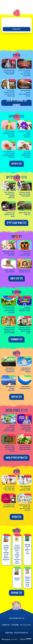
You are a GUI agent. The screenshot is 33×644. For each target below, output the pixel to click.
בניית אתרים (23, 639)
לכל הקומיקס (17, 593)
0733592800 (15, 625)
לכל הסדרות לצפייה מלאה (17, 458)
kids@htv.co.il (6, 625)
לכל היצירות (16, 164)
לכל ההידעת (16, 397)
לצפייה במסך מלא (16, 29)
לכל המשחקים (16, 339)
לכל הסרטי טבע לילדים (16, 223)
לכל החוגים (17, 517)
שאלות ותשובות (9, 633)
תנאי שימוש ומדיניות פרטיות (21, 633)
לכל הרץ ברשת (17, 279)
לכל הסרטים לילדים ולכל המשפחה (16, 103)
